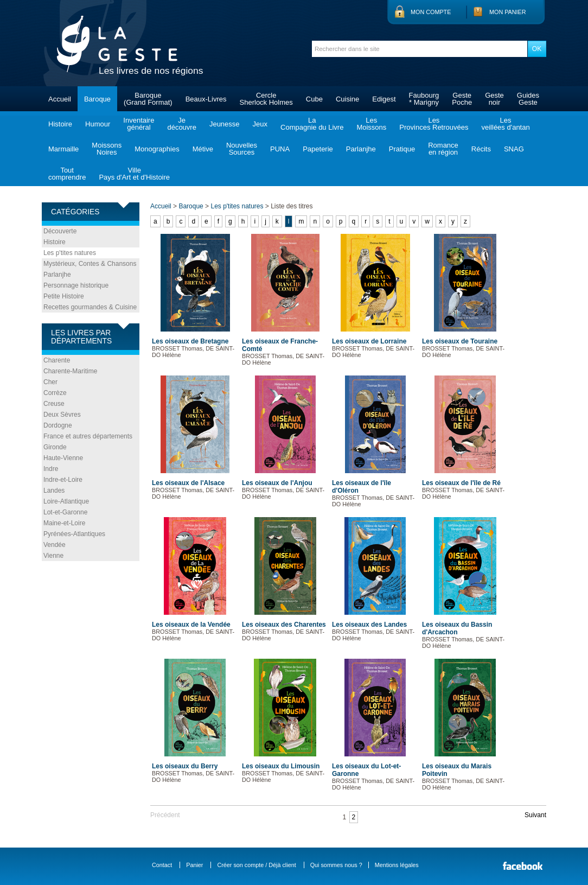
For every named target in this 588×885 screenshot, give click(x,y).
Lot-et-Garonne (65, 512)
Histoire (60, 124)
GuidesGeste (528, 99)
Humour (98, 124)
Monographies (157, 149)
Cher (50, 382)
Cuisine (347, 99)
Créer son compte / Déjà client (256, 865)
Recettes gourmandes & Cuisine (90, 307)
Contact (162, 865)
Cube (314, 99)
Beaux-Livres (206, 99)
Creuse (54, 404)
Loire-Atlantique (66, 501)
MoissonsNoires (107, 149)
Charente (57, 360)
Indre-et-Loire (63, 480)
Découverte (60, 231)
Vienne (53, 556)
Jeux (260, 124)
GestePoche (462, 99)
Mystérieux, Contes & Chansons (90, 264)
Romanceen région (443, 149)
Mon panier (508, 12)
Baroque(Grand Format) (148, 99)
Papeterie (318, 149)
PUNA (280, 149)
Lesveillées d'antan (505, 124)
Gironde (55, 447)
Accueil (60, 99)
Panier (194, 865)
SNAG (514, 149)
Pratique (402, 149)
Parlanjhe (361, 149)
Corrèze (55, 393)
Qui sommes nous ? (336, 865)
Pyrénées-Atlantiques (74, 534)
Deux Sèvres (62, 415)
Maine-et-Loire (64, 523)
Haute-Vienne (63, 458)
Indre (51, 469)
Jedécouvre (181, 124)
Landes (54, 491)
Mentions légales (397, 865)
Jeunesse (225, 124)
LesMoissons (371, 124)
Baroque (97, 99)
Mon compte (431, 12)
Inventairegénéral (139, 124)
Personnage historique (76, 285)
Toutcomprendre (67, 174)
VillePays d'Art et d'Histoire (134, 174)
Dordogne (58, 425)
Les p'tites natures (70, 253)
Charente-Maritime (70, 371)
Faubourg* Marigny (424, 99)
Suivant (535, 815)
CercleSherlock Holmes (266, 99)
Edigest (384, 99)
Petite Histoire (64, 296)
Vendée (55, 545)
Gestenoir (494, 99)
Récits (481, 149)
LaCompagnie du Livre (312, 124)
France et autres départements (88, 436)
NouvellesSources (242, 149)
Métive (203, 149)
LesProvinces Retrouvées (434, 124)
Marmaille (63, 149)
